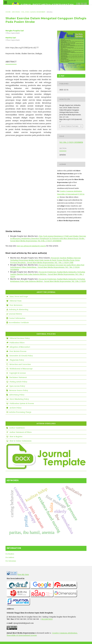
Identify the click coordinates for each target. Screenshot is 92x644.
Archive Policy (15, 408)
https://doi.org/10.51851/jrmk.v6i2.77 (24, 48)
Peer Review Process (18, 351)
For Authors (10, 557)
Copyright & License (18, 373)
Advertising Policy (17, 395)
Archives (16, 12)
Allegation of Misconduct (20, 347)
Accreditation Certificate (19, 322)
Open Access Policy (17, 386)
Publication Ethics (17, 343)
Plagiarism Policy (17, 360)
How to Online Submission (21, 441)
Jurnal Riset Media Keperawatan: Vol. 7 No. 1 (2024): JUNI (50, 262)
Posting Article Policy (18, 382)
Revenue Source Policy (19, 390)
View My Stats (23, 574)
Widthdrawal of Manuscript (21, 369)
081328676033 (47, 619)
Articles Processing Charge (20, 412)
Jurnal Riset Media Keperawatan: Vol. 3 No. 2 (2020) (65, 281)
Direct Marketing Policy (19, 399)
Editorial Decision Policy (20, 338)
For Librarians (11, 561)
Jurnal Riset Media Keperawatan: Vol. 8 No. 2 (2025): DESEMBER (36, 241)
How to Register (16, 436)
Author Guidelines (17, 428)
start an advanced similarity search (31, 246)
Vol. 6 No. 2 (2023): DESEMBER (33, 12)
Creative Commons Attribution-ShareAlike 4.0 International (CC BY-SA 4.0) (71, 194)
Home (8, 12)
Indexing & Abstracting (19, 309)
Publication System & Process (22, 403)
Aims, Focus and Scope (19, 296)
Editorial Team (16, 301)
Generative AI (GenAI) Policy (21, 356)
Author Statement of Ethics (21, 432)
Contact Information (17, 318)
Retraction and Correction (20, 364)
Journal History (16, 314)
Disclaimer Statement (18, 377)
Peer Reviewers (16, 305)
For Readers (10, 554)
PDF (62, 76)
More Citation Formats (70, 126)
